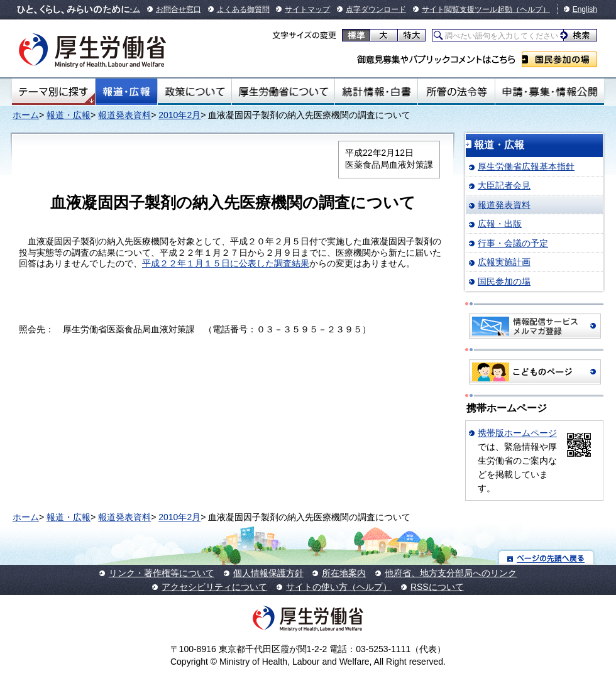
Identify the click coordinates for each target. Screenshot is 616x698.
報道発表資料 (124, 115)
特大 (411, 35)
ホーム (26, 115)
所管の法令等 (456, 92)
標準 (356, 35)
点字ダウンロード (376, 9)
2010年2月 (179, 115)
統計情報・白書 (376, 92)
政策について (195, 92)
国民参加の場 (559, 59)
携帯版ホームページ (517, 433)
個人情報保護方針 (268, 573)
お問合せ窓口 (179, 9)
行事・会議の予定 (513, 243)
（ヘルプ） (531, 9)
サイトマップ (307, 9)
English (585, 9)
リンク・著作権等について (162, 573)
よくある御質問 (243, 9)
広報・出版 (500, 224)
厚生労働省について (283, 92)
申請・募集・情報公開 (550, 92)
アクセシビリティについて (214, 587)
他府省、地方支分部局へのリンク (451, 573)
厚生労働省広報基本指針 (526, 166)
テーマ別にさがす (53, 92)
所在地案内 (344, 573)
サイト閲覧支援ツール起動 (467, 9)
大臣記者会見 (504, 185)
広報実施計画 (504, 262)
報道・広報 (126, 92)
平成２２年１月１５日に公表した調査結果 (226, 263)
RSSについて (437, 587)
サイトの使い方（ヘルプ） (339, 587)
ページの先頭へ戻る (547, 558)
